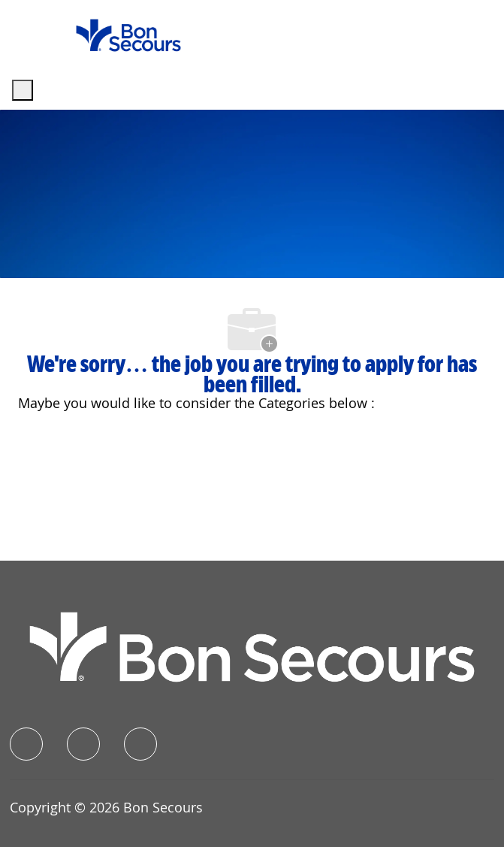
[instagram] (140, 744)
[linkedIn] (83, 744)
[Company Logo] (128, 34)
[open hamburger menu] (23, 90)
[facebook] (26, 744)
